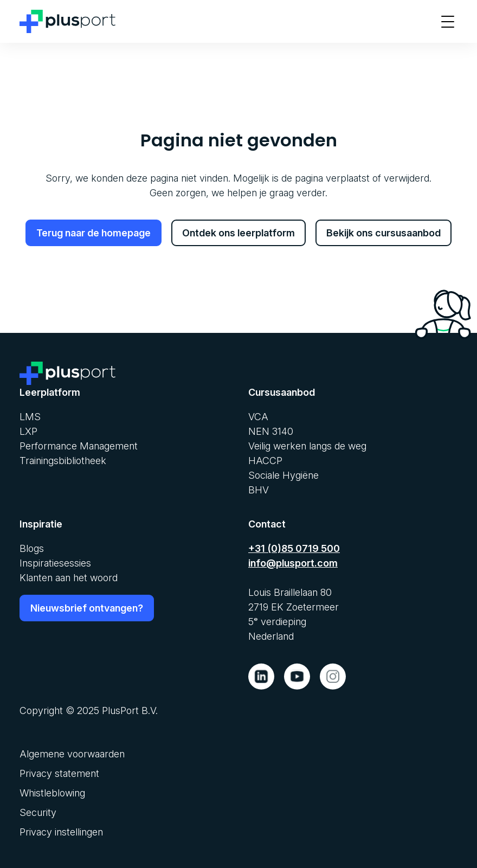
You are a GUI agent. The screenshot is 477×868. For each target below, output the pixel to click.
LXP (28, 431)
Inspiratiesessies (55, 563)
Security (38, 812)
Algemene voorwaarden (72, 754)
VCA (258, 417)
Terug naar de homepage (94, 233)
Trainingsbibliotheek (63, 461)
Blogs (32, 548)
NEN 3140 (271, 431)
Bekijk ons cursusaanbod (383, 233)
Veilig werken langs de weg (307, 446)
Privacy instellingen (61, 832)
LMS (30, 417)
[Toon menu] (448, 22)
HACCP (265, 461)
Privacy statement (59, 773)
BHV (259, 490)
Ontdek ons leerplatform (238, 233)
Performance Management (79, 446)
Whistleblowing (52, 793)
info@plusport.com (293, 563)
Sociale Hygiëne (283, 475)
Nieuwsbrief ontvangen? (87, 608)
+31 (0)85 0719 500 (294, 548)
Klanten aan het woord (69, 578)
